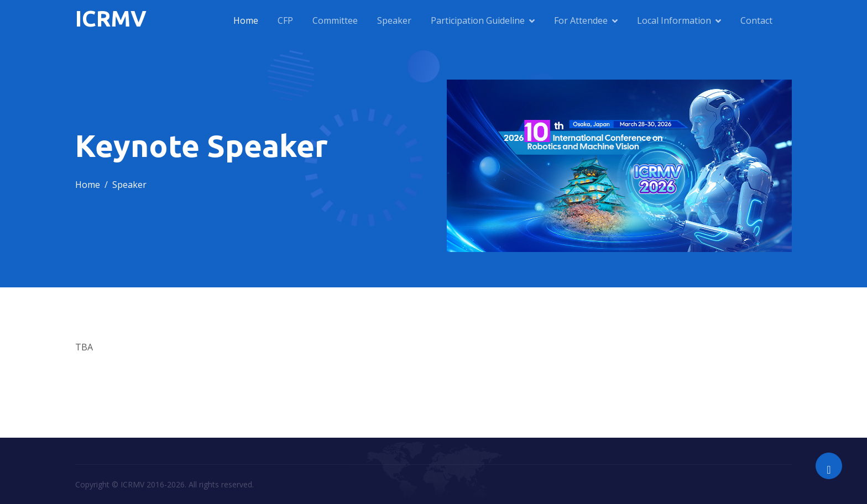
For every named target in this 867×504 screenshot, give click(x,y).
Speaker (394, 20)
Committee (335, 20)
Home (246, 20)
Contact (756, 20)
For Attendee (581, 20)
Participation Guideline (478, 20)
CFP (285, 20)
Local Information (674, 20)
